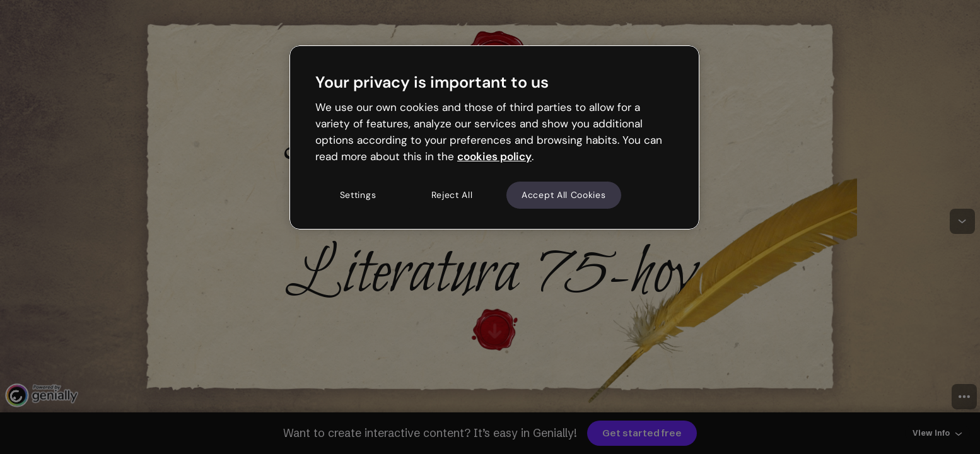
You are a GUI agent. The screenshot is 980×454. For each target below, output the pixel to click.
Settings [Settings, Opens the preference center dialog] (358, 195)
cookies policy (494, 156)
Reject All (452, 195)
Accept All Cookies (564, 195)
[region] (494, 137)
